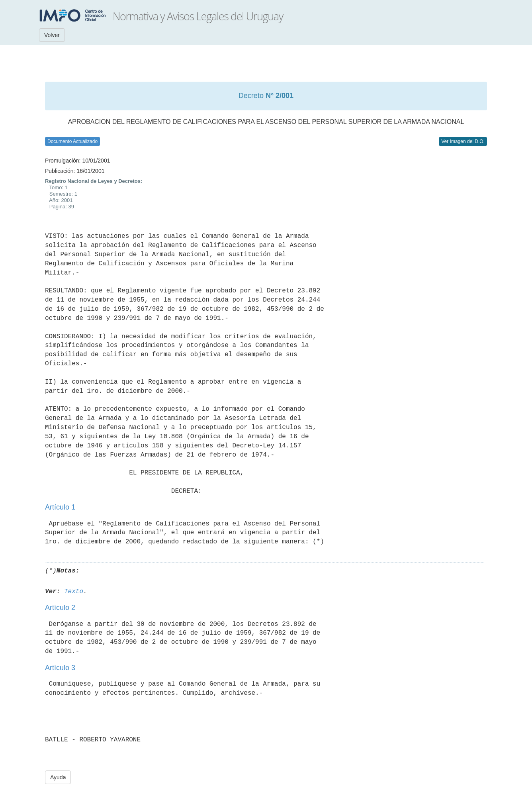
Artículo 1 (60, 507)
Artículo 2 (60, 608)
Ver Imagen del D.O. (463, 141)
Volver (52, 35)
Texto (74, 592)
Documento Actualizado (72, 141)
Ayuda (58, 777)
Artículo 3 (60, 668)
